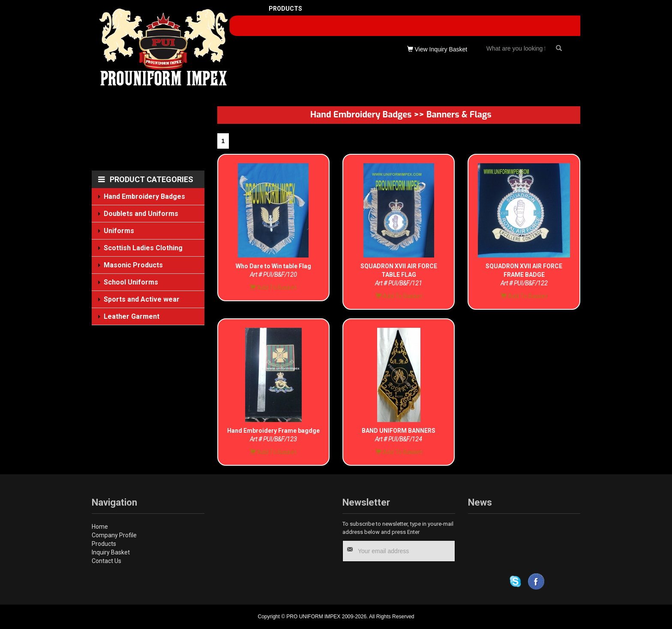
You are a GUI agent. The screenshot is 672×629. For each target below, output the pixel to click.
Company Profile (114, 535)
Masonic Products (133, 265)
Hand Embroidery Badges (145, 196)
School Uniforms (131, 282)
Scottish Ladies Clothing (144, 248)
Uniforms (119, 231)
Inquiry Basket (111, 552)
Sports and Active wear (142, 299)
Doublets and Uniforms (141, 213)
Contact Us (106, 561)
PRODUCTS (285, 9)
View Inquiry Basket (437, 49)
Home (100, 527)
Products (104, 544)
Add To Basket (273, 288)
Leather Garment (132, 316)
